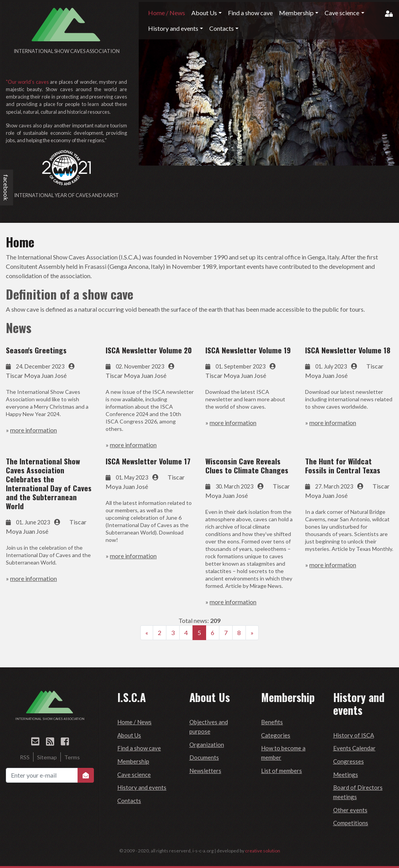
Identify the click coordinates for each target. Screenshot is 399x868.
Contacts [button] (222, 28)
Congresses (349, 761)
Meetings (346, 774)
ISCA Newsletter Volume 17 (148, 461)
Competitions (351, 823)
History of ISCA (354, 735)
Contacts (129, 801)
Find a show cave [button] (250, 13)
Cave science (134, 774)
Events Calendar (354, 748)
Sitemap (47, 757)
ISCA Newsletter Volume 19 (248, 350)
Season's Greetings (36, 350)
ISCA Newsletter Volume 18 (348, 350)
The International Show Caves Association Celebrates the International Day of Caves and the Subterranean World (49, 483)
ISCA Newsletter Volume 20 (149, 350)
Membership (133, 761)
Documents (204, 757)
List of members (282, 771)
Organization (207, 745)
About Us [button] (204, 13)
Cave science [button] (342, 13)
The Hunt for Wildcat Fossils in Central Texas (343, 466)
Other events (350, 810)
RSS (25, 757)
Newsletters (205, 771)
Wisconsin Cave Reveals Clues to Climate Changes (247, 466)
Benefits (272, 722)
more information (34, 430)
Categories (276, 735)
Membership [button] (296, 13)
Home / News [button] (167, 13)
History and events (142, 787)
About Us (129, 735)
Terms (72, 757)
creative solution (263, 851)
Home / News (134, 722)
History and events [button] (173, 28)
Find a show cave (139, 748)
